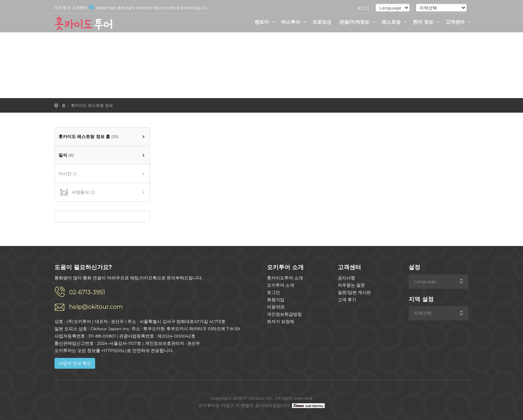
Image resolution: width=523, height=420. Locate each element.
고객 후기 (347, 300)
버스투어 (295, 22)
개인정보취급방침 (284, 314)
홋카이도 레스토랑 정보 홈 (88, 136)
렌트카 (266, 22)
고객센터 (459, 22)
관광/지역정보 (358, 22)
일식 (66, 155)
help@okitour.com (96, 307)
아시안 (68, 173)
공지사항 (346, 278)
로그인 (363, 8)
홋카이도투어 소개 (285, 278)
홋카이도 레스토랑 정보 (92, 105)
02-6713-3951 (87, 292)
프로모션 (322, 22)
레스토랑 (395, 22)
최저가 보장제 (281, 321)
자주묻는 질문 (351, 285)
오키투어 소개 (281, 285)
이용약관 (276, 307)
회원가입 (276, 300)
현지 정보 (427, 22)
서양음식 (77, 193)
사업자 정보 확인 (75, 363)
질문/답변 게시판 (354, 292)
